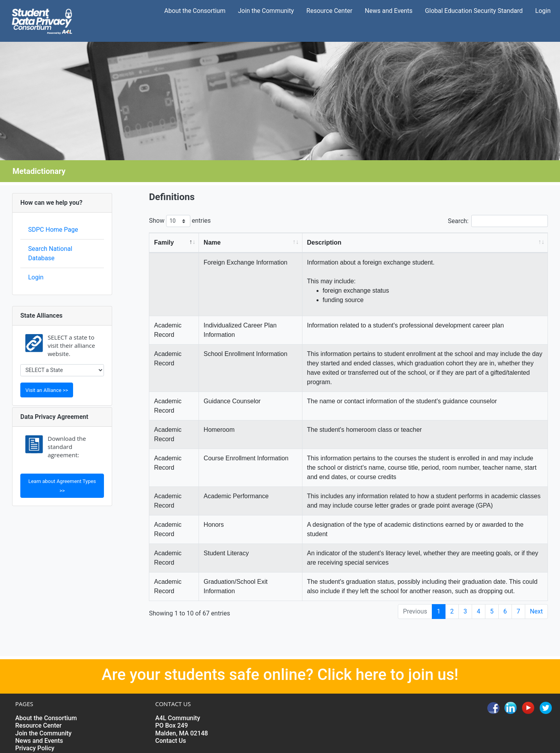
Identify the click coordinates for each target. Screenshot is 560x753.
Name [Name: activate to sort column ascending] (212, 242)
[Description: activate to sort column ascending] (425, 243)
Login (36, 277)
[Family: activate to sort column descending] (174, 243)
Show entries (180, 221)
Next (536, 611)
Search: (498, 221)
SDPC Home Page (53, 230)
